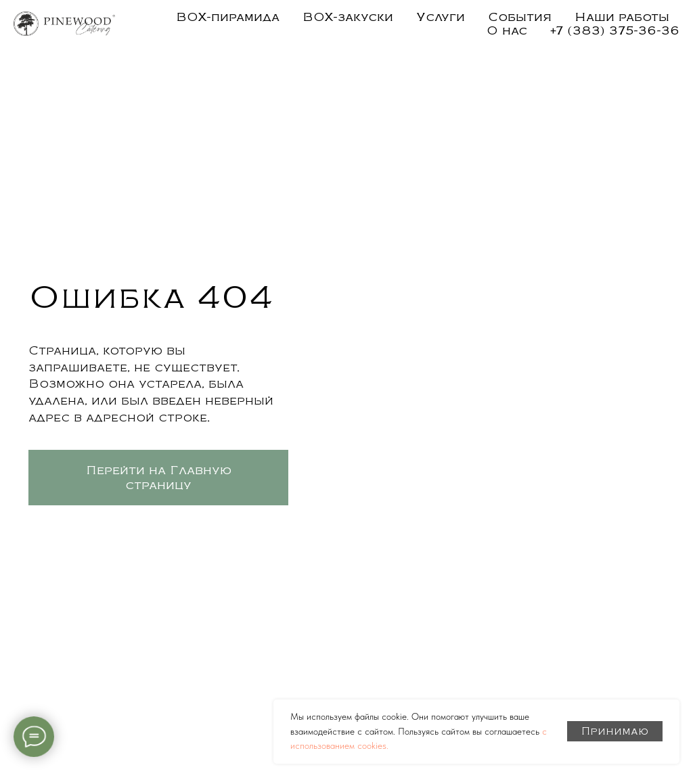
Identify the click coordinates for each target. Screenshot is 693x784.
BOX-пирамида (228, 17)
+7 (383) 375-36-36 (615, 30)
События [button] (520, 17)
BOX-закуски (348, 17)
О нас (507, 30)
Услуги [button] (441, 17)
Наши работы (622, 17)
